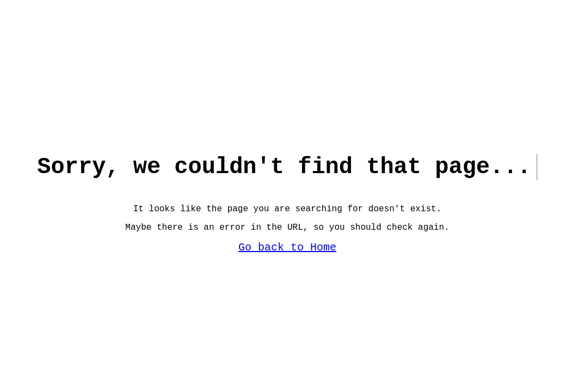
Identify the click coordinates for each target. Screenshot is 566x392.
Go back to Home (287, 252)
